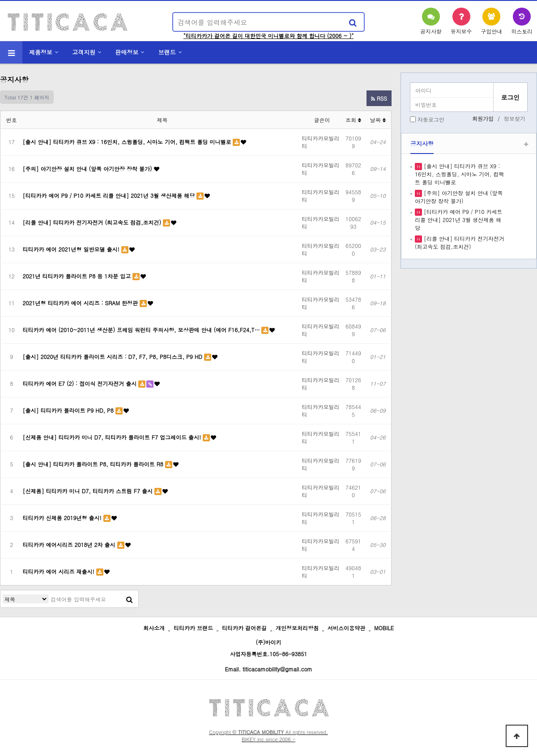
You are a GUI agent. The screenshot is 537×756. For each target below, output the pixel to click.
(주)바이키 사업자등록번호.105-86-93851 (269, 648)
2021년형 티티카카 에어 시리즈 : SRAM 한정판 (81, 303)
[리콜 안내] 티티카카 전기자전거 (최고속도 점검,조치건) (93, 222)
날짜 (378, 120)
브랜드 (167, 52)
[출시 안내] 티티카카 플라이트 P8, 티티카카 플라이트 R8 (94, 464)
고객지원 (84, 52)
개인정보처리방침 (297, 628)
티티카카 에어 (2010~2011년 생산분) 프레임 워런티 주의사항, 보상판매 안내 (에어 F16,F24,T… (142, 330)
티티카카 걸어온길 (244, 628)
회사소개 (154, 628)
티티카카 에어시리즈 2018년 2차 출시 (70, 545)
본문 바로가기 (0, 0)
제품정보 (41, 52)
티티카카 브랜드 (193, 628)
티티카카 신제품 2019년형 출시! (63, 518)
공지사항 (422, 143)
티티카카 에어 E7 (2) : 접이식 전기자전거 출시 (81, 383)
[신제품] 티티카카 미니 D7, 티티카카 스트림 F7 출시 (89, 491)
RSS (379, 98)
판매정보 (127, 52)
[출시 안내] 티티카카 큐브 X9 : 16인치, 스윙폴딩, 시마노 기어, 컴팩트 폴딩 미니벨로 (128, 142)
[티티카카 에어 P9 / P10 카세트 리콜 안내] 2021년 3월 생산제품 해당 (110, 195)
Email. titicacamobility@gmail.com (268, 669)
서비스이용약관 (346, 628)
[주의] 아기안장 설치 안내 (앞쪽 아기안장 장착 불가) (88, 169)
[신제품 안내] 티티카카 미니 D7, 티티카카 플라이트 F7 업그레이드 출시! (113, 437)
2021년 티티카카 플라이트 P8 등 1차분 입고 (78, 276)
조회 (353, 120)
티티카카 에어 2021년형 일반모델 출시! (72, 249)
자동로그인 (431, 119)
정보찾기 (515, 118)
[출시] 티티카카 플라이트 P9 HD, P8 (69, 410)
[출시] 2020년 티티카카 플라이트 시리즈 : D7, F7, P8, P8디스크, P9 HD (114, 357)
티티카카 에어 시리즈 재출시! (60, 571)
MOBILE (384, 628)
